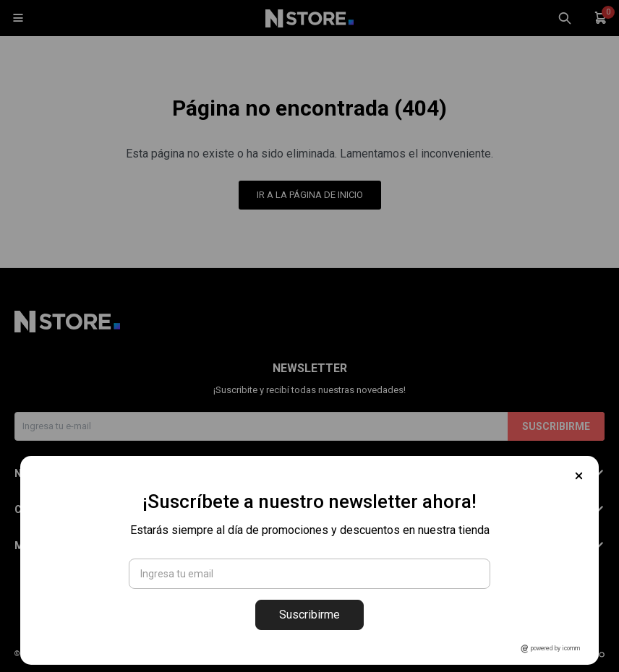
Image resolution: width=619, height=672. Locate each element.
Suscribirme (309, 615)
